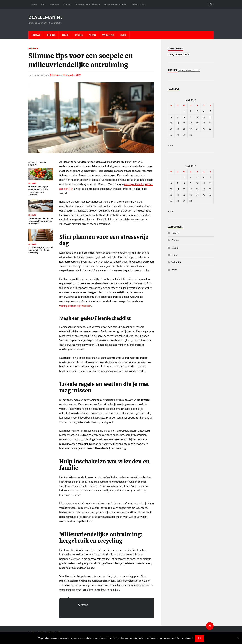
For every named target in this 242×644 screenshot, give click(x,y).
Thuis (65, 35)
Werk (93, 35)
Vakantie (108, 35)
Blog (43, 4)
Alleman (54, 75)
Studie (79, 35)
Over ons (54, 4)
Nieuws (36, 35)
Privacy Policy (139, 4)
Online (51, 35)
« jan (171, 145)
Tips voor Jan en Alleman (88, 4)
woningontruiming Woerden (75, 306)
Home (34, 4)
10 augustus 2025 (72, 75)
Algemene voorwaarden (116, 4)
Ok (200, 638)
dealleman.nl (46, 17)
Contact (67, 4)
